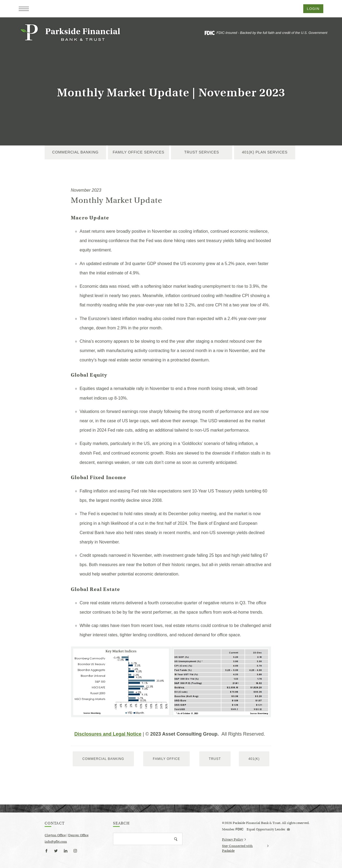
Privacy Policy (234, 839)
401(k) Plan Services (265, 152)
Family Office (166, 759)
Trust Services (201, 152)
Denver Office (78, 835)
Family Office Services (139, 152)
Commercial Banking (75, 152)
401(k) (254, 759)
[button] (24, 9)
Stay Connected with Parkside (245, 849)
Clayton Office (55, 835)
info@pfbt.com (56, 841)
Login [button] (313, 9)
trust (215, 759)
